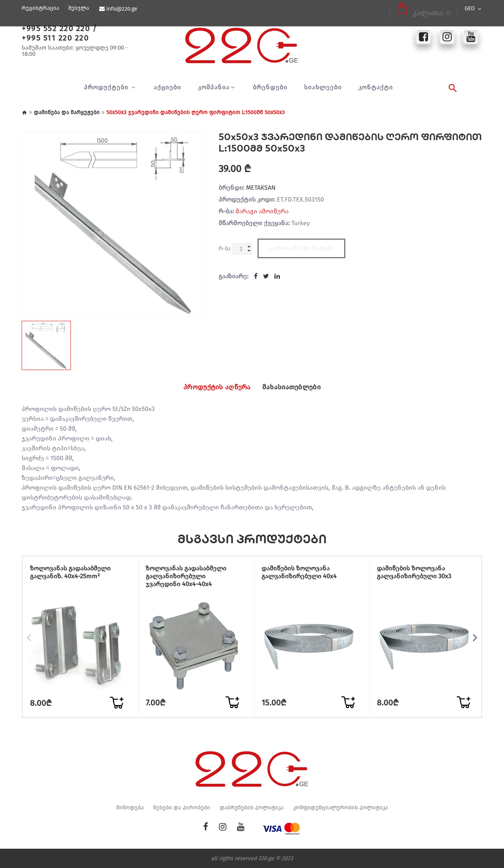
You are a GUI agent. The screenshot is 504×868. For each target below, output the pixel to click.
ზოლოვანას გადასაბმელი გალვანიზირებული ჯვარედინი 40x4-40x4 (190, 578)
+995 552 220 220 (56, 28)
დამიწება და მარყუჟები (67, 112)
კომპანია (214, 87)
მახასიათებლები (296, 387)
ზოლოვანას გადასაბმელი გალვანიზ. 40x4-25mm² (74, 574)
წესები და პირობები (182, 807)
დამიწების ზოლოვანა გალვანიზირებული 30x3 (418, 574)
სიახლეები (323, 87)
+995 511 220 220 (55, 38)
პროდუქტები (107, 87)
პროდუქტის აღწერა (213, 387)
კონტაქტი (376, 87)
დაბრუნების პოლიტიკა (252, 807)
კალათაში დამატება (301, 247)
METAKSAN (261, 188)
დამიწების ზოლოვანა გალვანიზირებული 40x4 (303, 574)
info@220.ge (121, 9)
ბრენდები (270, 87)
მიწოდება (130, 807)
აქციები (167, 87)
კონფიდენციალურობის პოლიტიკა (340, 807)
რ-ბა (224, 248)
